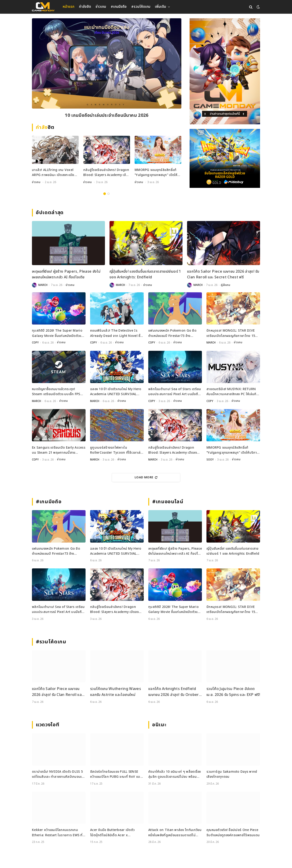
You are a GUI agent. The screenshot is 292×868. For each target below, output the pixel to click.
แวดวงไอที (48, 725)
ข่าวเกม (101, 7)
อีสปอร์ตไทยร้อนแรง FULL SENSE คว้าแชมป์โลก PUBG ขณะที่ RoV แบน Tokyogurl (116, 774)
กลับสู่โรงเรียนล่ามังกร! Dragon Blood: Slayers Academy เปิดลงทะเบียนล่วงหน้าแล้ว (106, 173)
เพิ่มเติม (160, 7)
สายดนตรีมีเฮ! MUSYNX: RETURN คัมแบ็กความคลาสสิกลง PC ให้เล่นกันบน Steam (232, 392)
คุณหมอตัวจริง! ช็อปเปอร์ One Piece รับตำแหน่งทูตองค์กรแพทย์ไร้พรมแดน (233, 832)
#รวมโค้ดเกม (141, 7)
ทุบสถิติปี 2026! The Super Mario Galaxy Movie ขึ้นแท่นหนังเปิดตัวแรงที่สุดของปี (58, 334)
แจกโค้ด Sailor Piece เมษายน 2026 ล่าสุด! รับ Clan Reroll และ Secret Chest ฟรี (223, 275)
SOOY (210, 460)
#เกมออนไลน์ (168, 502)
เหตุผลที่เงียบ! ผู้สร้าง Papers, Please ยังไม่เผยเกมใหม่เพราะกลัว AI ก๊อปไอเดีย (66, 275)
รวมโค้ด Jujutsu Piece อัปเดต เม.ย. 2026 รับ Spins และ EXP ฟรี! (233, 692)
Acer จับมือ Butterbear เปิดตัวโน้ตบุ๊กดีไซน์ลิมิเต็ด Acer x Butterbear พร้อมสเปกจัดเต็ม (112, 833)
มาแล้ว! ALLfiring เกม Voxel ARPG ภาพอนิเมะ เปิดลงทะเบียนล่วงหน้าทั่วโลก (54, 173)
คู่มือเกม (226, 285)
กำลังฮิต (85, 7)
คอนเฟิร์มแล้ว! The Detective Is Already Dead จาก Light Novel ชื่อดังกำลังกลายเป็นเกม (116, 334)
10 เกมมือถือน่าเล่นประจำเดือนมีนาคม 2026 (107, 116)
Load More (146, 477)
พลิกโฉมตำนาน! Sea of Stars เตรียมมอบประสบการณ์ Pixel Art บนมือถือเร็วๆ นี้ (175, 392)
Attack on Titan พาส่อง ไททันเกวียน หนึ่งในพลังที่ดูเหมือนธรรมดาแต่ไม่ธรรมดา (175, 833)
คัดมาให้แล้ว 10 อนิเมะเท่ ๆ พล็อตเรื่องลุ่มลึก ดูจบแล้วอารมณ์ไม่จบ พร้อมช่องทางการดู (175, 774)
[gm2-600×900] (225, 71)
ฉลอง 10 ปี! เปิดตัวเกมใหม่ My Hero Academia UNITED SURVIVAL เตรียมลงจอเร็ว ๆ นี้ (116, 392)
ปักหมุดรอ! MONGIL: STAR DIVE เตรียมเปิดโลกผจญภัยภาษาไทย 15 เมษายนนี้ (231, 334)
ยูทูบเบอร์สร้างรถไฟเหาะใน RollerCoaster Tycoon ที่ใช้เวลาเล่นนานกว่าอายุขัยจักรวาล (116, 450)
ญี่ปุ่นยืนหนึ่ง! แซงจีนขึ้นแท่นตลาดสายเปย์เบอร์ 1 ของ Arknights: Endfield (145, 275)
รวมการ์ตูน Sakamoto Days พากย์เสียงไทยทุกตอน (232, 774)
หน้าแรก (69, 7)
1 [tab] (105, 194)
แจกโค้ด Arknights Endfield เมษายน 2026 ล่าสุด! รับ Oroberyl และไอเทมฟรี (175, 692)
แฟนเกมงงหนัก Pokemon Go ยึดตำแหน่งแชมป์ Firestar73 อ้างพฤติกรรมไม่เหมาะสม (172, 334)
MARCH (43, 285)
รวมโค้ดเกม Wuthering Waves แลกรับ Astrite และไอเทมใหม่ (116, 692)
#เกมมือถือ (119, 7)
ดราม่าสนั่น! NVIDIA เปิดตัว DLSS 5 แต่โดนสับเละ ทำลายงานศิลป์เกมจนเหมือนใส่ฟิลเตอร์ (58, 774)
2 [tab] (108, 194)
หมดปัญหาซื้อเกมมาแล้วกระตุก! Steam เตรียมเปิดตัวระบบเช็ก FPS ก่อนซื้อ (56, 392)
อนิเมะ (159, 725)
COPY (35, 343)
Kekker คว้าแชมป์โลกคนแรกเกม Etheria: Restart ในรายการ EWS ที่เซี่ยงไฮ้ (57, 833)
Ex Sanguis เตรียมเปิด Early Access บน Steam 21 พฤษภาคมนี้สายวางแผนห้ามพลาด (59, 450)
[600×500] (225, 158)
